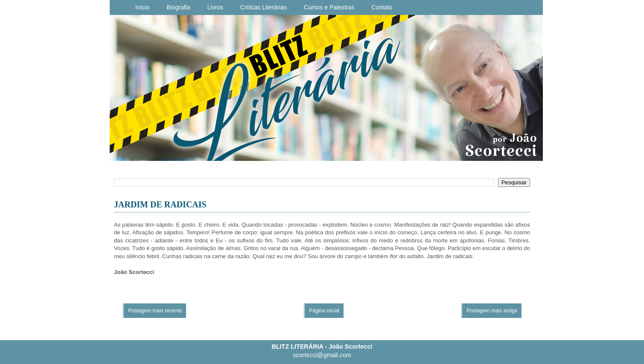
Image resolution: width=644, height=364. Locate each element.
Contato (382, 7)
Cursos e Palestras (329, 7)
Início (142, 7)
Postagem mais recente (155, 311)
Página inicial (324, 311)
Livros (215, 7)
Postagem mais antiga (492, 311)
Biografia (178, 7)
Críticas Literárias (264, 7)
